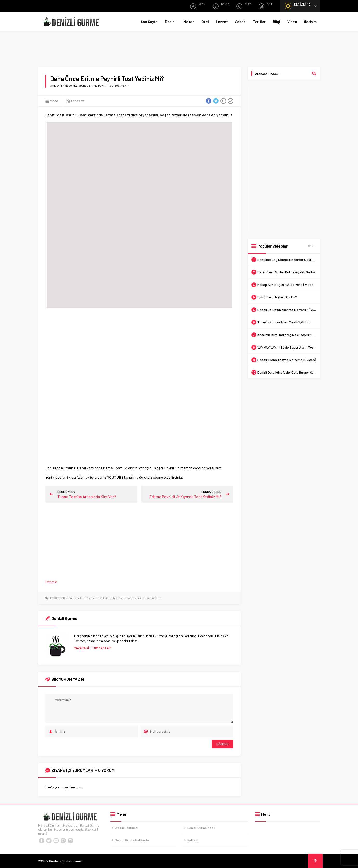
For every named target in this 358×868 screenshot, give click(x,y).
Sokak (240, 22)
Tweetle (51, 582)
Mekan (189, 22)
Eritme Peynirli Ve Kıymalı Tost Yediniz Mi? (185, 496)
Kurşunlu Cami (152, 598)
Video (292, 22)
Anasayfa (56, 85)
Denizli (171, 22)
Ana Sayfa (149, 22)
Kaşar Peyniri (132, 598)
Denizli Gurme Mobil (201, 828)
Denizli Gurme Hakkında (132, 840)
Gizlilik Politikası (127, 828)
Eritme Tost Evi (113, 598)
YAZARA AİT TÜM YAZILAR (92, 648)
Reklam (193, 840)
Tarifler (259, 22)
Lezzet (222, 22)
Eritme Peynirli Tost (89, 598)
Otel (205, 22)
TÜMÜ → (311, 246)
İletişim (310, 22)
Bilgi (277, 22)
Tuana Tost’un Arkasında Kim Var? (87, 496)
